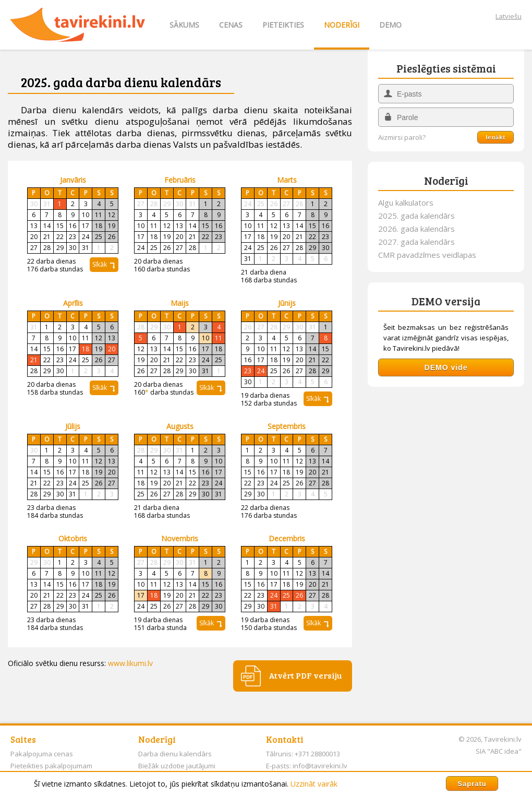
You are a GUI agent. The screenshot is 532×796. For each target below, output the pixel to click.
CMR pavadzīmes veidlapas (427, 255)
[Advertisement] (446, 462)
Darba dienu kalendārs (175, 754)
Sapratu (472, 784)
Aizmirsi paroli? (402, 138)
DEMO (390, 25)
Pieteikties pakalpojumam (51, 766)
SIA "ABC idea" (499, 751)
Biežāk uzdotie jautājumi (177, 766)
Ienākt (495, 137)
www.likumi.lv (130, 663)
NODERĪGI (342, 25)
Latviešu (509, 16)
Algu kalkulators (406, 203)
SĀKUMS (184, 25)
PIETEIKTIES (283, 25)
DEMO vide (446, 367)
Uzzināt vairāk (314, 784)
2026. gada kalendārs (416, 229)
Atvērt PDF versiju (305, 675)
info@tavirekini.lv (320, 766)
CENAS (231, 25)
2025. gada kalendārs (416, 216)
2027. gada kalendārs (416, 242)
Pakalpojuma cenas (42, 754)
